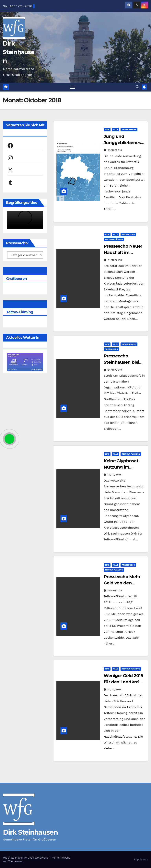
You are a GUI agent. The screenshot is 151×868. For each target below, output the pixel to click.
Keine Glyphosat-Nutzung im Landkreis (122, 467)
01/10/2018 (115, 689)
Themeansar (16, 861)
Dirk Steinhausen (19, 52)
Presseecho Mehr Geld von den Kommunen (122, 583)
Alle (116, 130)
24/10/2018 (115, 260)
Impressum (141, 859)
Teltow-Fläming (114, 239)
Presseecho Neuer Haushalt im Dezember (123, 252)
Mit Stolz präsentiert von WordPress (26, 858)
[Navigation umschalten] (72, 87)
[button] (137, 87)
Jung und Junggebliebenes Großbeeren (122, 143)
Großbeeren (129, 130)
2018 (107, 130)
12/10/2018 (115, 475)
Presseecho (128, 234)
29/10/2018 (115, 150)
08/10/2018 (115, 591)
